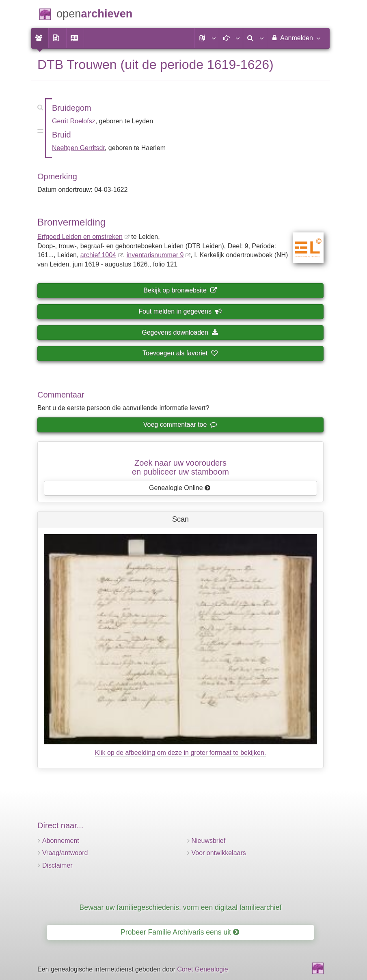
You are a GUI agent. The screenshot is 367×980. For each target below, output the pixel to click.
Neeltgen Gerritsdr (78, 148)
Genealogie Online (180, 488)
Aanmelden (295, 38)
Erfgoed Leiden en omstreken (80, 237)
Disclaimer (57, 865)
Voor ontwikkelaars (219, 853)
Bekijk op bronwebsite (180, 290)
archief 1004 (98, 255)
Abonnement (61, 841)
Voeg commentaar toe (180, 424)
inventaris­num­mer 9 (155, 255)
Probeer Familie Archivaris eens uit (180, 932)
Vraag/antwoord (65, 853)
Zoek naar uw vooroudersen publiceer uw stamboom (180, 467)
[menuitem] (40, 38)
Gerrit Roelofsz (74, 121)
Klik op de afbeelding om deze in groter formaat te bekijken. (181, 753)
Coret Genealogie (202, 969)
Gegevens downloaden (180, 332)
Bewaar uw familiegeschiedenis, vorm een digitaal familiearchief (181, 907)
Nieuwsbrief (209, 841)
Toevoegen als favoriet (180, 353)
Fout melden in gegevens (180, 311)
